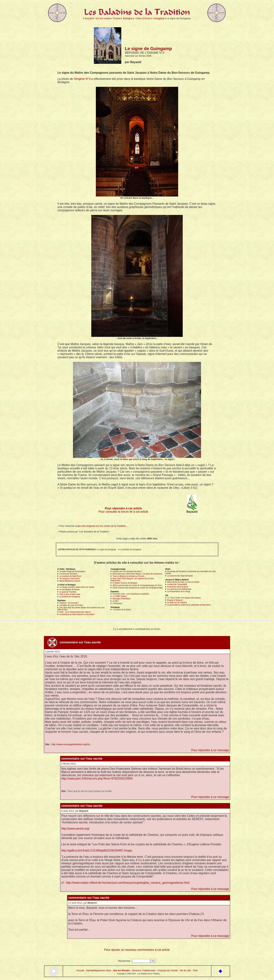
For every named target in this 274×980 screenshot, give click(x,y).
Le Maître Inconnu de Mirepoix (125, 583)
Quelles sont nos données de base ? (127, 571)
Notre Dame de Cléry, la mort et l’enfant (183, 582)
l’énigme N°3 (82, 79)
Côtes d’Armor (143, 18)
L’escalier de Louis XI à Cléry (71, 605)
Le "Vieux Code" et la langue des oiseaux (184, 598)
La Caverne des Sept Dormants (180, 576)
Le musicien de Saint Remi (70, 576)
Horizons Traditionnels (144, 970)
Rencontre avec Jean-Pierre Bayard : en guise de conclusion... (138, 574)
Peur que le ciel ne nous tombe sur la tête (90, 791)
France (117, 18)
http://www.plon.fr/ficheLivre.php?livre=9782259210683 (97, 778)
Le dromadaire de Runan (70, 590)
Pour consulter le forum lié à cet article (123, 512)
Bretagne (128, 18)
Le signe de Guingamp (107, 549)
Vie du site (185, 970)
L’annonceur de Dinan (68, 574)
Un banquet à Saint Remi (70, 579)
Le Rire (115, 601)
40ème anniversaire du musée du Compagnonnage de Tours (137, 585)
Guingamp (159, 18)
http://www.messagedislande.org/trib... (72, 744)
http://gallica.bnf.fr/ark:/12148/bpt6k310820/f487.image (97, 851)
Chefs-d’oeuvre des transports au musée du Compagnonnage (138, 588)
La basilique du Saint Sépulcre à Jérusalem (77, 614)
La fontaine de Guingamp (131, 549)
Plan (195, 970)
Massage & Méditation (122, 599)
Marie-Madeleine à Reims (70, 581)
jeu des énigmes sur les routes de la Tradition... (103, 526)
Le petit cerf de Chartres (177, 602)
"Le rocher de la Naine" (122, 610)
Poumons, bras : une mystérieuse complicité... (131, 594)
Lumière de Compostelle (177, 584)
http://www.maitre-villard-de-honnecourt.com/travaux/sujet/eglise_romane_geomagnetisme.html (128, 883)
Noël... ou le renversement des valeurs (75, 612)
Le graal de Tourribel (68, 592)
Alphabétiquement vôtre (98, 970)
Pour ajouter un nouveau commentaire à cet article (137, 950)
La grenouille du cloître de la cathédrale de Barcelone (189, 605)
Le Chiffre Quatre (120, 596)
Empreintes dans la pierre (178, 587)
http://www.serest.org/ (75, 829)
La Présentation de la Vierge (179, 592)
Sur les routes (103, 18)
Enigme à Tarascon (175, 600)
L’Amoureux (117, 603)
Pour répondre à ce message (210, 750)
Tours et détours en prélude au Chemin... (129, 576)
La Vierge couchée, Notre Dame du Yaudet (77, 587)
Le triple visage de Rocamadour (72, 571)
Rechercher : (125, 961)
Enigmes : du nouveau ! (69, 603)
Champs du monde (168, 970)
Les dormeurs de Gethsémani (179, 589)
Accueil (89, 18)
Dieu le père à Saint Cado (70, 594)
